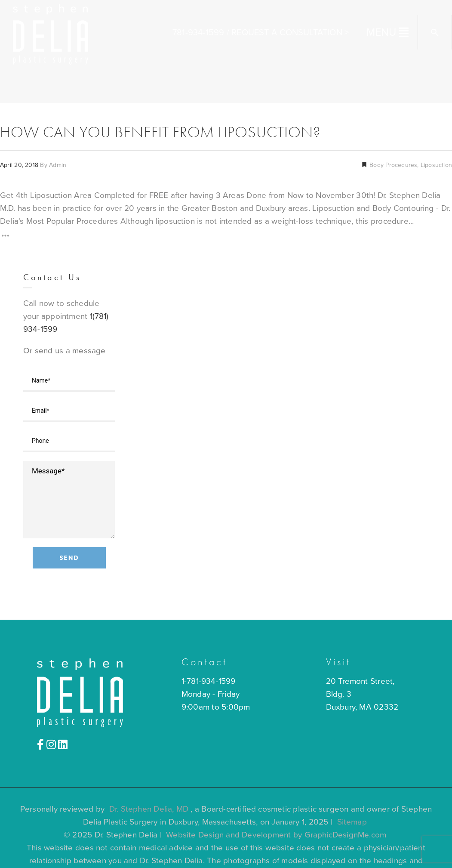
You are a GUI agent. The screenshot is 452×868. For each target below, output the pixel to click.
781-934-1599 (198, 33)
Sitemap (352, 822)
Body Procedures (392, 165)
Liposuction (436, 165)
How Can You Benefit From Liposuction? (160, 132)
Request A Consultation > (290, 33)
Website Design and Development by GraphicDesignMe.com (276, 835)
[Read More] (5, 238)
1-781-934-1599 (209, 681)
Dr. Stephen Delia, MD (149, 809)
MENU (382, 32)
